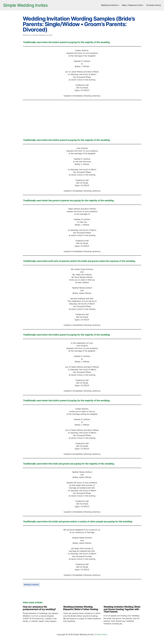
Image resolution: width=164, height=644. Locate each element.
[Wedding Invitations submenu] (119, 5)
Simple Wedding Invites (25, 5)
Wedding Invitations (31, 585)
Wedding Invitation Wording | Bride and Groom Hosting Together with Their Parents (122, 609)
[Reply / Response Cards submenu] (143, 5)
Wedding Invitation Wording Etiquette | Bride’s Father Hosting (81, 608)
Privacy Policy (101, 634)
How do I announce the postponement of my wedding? (39, 608)
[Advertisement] (82, 119)
